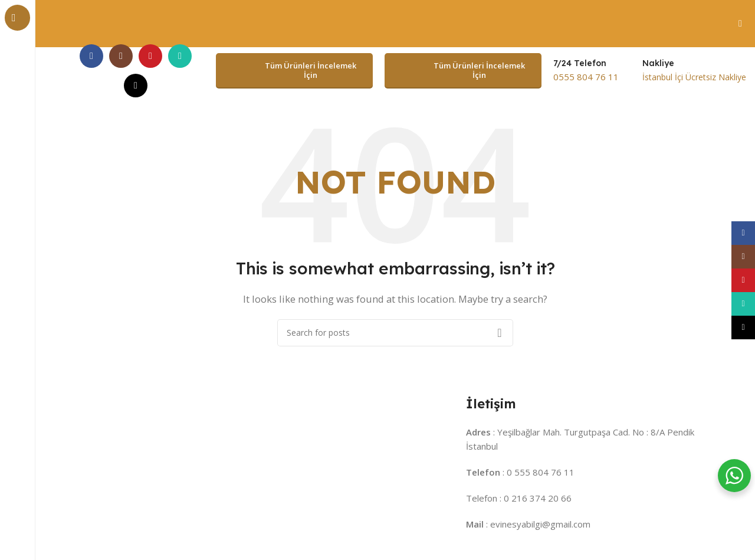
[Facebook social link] (91, 55)
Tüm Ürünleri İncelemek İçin (292, 70)
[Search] (395, 332)
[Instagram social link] (121, 55)
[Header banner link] (377, 24)
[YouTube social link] (150, 55)
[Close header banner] (740, 24)
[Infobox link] (586, 70)
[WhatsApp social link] (180, 55)
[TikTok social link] (136, 85)
